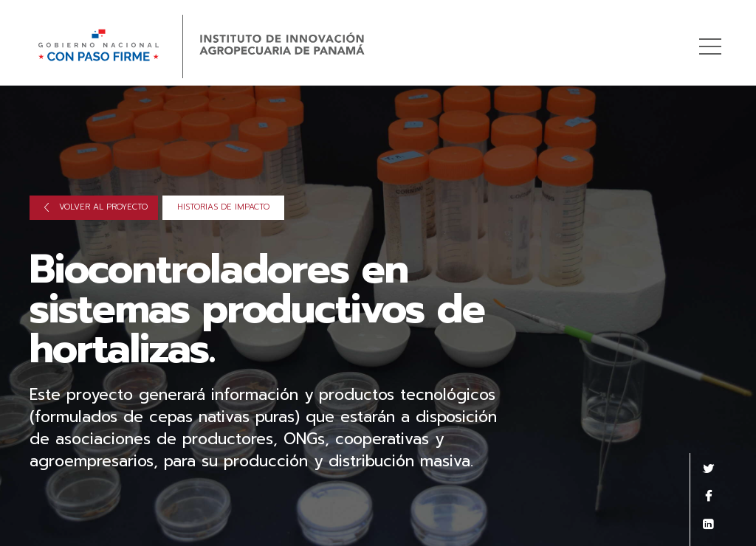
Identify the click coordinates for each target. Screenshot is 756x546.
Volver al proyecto (96, 207)
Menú (713, 39)
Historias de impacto (223, 207)
